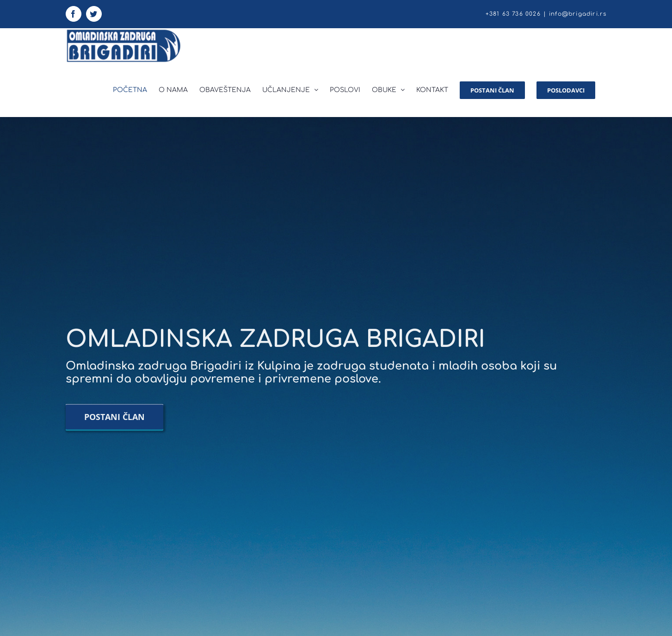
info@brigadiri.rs (578, 14)
